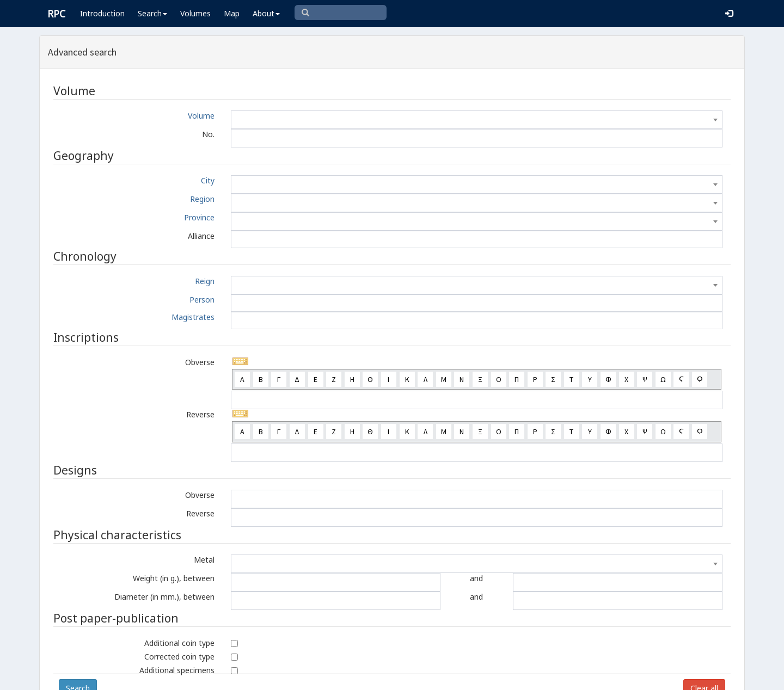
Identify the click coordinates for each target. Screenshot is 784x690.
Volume (201, 116)
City (208, 180)
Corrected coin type (179, 657)
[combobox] (477, 120)
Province (199, 217)
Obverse (200, 362)
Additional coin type (179, 643)
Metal (204, 560)
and (476, 578)
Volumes (195, 13)
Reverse (200, 414)
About (266, 13)
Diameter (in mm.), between (164, 597)
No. (208, 134)
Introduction (102, 13)
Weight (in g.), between (174, 578)
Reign (205, 281)
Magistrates (193, 317)
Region (202, 199)
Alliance (201, 236)
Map (232, 13)
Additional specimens (177, 670)
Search (152, 13)
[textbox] (477, 120)
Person (202, 300)
